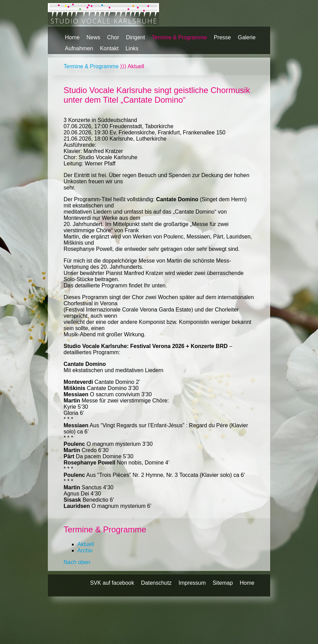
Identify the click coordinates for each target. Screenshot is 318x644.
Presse (222, 37)
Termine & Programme (179, 37)
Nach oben (77, 562)
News (93, 37)
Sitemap (223, 583)
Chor (113, 37)
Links (132, 48)
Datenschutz (156, 583)
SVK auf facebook (112, 583)
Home (72, 37)
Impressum (192, 583)
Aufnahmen (79, 48)
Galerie (247, 37)
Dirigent (135, 37)
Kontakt (109, 48)
